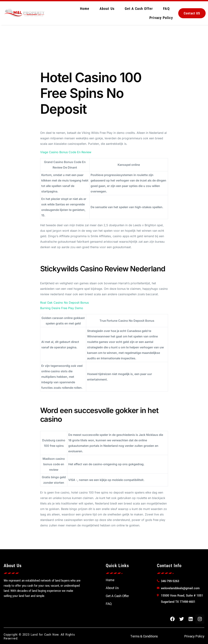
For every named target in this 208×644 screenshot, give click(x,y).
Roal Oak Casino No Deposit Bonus (64, 303)
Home (85, 9)
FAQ (166, 9)
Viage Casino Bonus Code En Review (66, 152)
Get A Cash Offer (139, 9)
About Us (107, 9)
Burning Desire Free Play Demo (62, 308)
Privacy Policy (161, 18)
